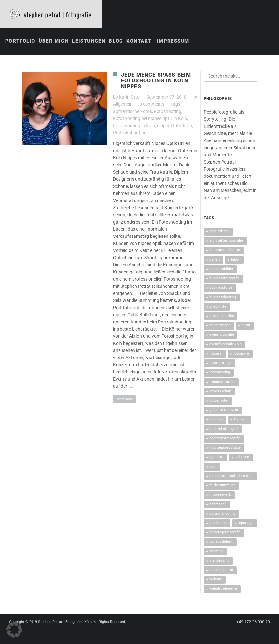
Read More (124, 400)
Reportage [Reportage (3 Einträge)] (246, 523)
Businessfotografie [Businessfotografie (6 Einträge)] (225, 279)
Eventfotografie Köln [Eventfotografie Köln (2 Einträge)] (226, 345)
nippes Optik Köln (174, 126)
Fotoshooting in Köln (134, 126)
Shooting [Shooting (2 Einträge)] (216, 552)
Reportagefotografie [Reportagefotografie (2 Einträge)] (225, 533)
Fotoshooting (168, 112)
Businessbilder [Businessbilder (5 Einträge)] (221, 269)
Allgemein (123, 105)
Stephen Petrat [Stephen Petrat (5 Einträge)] (221, 571)
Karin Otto (129, 98)
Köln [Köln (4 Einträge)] (213, 467)
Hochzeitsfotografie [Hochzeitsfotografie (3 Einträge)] (225, 439)
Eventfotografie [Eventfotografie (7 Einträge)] (222, 335)
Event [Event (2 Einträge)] (246, 326)
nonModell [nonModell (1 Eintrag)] (218, 505)
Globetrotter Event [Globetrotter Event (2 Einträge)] (224, 411)
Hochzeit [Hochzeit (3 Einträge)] (241, 420)
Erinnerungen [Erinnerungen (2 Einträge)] (220, 326)
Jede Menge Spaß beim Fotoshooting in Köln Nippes (156, 81)
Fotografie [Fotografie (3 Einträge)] (241, 354)
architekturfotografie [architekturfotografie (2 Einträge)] (226, 241)
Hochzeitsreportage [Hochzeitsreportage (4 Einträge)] (225, 448)
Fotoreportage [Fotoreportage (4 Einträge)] (221, 364)
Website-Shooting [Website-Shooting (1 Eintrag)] (223, 589)
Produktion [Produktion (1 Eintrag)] (218, 523)
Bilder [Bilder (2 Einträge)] (235, 260)
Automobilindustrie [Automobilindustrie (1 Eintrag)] (225, 251)
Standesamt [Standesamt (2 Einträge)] (219, 561)
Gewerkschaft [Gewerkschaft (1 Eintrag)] (221, 392)
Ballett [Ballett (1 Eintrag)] (215, 260)
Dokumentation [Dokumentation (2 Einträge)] (222, 316)
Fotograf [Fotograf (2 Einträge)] (216, 354)
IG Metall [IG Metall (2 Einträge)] (217, 458)
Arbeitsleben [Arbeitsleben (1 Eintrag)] (220, 232)
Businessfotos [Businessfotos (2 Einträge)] (221, 288)
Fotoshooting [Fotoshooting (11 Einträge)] (220, 373)
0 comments (152, 105)
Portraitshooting (130, 133)
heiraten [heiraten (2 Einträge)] (216, 420)
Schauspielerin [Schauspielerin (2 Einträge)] (221, 542)
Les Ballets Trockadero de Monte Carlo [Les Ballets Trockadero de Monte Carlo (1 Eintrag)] (230, 478)
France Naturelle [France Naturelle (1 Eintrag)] (222, 382)
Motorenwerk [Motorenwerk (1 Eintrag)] (220, 495)
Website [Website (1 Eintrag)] (216, 580)
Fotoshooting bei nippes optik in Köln (150, 119)
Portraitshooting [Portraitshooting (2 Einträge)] (222, 514)
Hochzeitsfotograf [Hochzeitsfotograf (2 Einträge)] (224, 429)
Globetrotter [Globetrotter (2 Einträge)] (219, 401)
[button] (14, 630)
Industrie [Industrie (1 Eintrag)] (242, 458)
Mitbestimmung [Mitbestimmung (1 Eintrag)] (222, 486)
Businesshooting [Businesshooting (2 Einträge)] (223, 298)
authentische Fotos (133, 112)
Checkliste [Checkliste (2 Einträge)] (218, 307)
